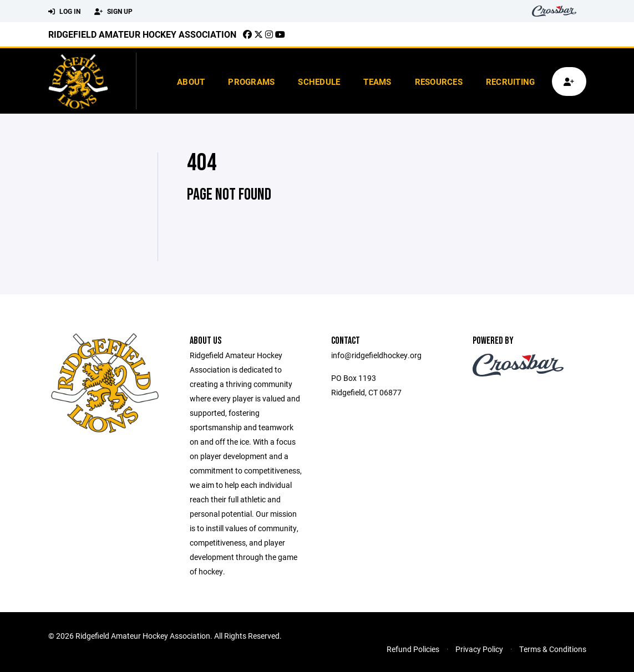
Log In (64, 12)
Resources (439, 82)
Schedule (319, 82)
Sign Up (113, 12)
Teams (377, 82)
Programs (251, 82)
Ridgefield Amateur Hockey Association (142, 34)
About (191, 82)
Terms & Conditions (553, 649)
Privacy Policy (479, 649)
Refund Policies (413, 649)
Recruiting (511, 82)
